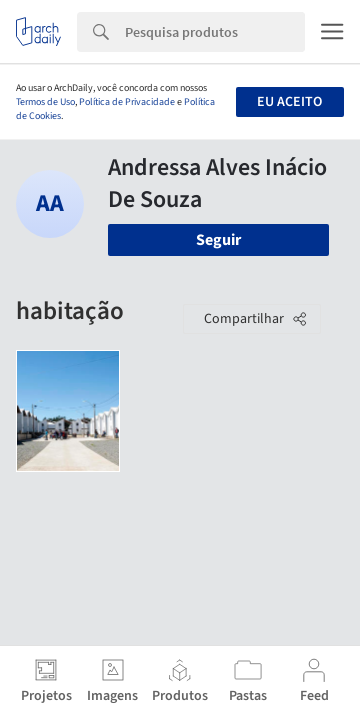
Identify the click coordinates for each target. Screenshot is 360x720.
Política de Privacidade (127, 102)
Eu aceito (289, 102)
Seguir (218, 240)
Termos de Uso (45, 102)
